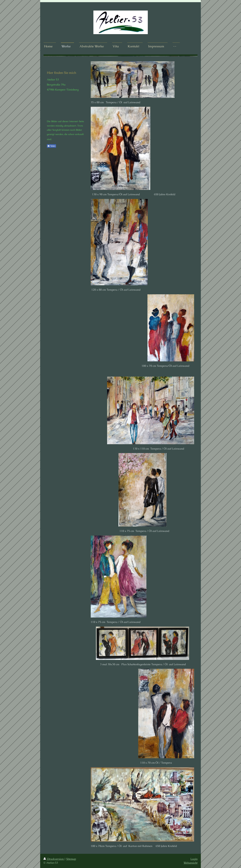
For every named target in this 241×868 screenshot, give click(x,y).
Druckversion (54, 859)
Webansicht (191, 863)
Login (194, 859)
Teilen (51, 146)
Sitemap (71, 859)
